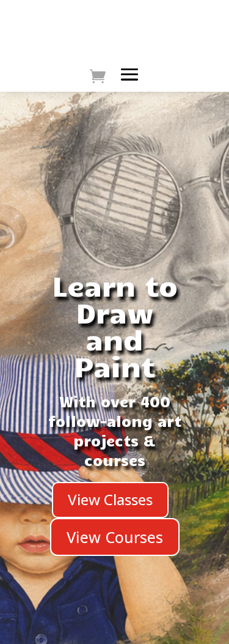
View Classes (110, 499)
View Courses (115, 537)
